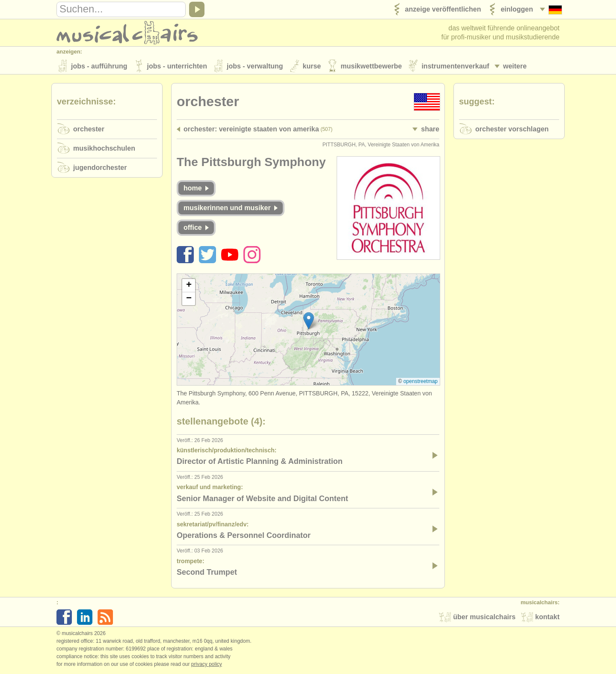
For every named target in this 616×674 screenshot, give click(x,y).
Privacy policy (207, 665)
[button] (309, 322)
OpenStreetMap (421, 382)
